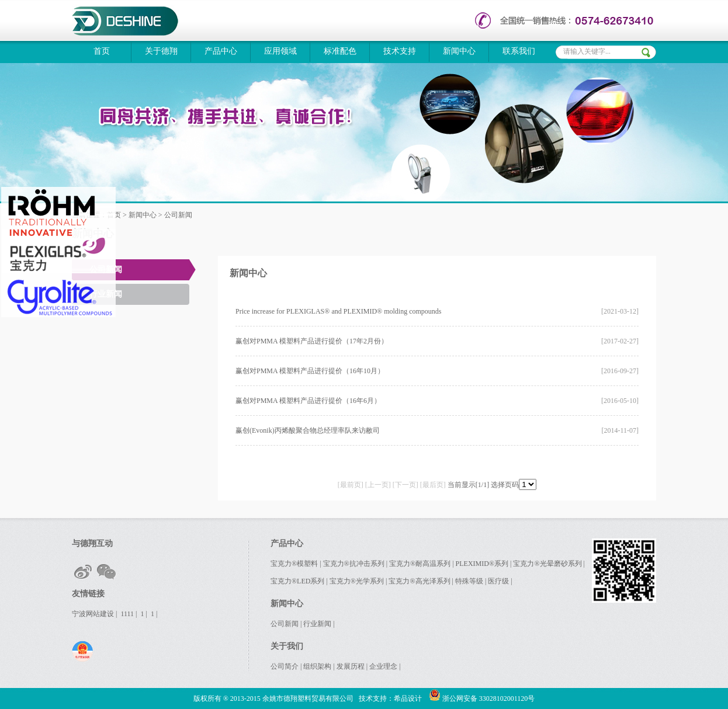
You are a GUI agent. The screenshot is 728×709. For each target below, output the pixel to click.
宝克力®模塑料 (294, 564)
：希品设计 (404, 698)
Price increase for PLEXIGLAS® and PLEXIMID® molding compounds (339, 311)
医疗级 (498, 581)
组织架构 (317, 666)
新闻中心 (459, 51)
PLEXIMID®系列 (482, 564)
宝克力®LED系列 (297, 581)
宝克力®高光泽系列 (419, 581)
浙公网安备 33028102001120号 (482, 698)
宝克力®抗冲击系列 (354, 564)
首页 (102, 51)
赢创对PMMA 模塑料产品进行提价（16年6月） (308, 401)
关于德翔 (161, 51)
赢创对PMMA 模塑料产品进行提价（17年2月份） (312, 341)
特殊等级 (469, 581)
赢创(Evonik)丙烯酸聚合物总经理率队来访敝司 (308, 430)
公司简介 (285, 666)
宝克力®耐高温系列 (420, 564)
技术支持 (400, 51)
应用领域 (280, 51)
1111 (127, 614)
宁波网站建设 (93, 614)
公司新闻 (106, 270)
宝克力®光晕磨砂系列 (547, 564)
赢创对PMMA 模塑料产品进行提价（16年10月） (310, 371)
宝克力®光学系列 (357, 581)
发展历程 (351, 666)
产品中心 (221, 51)
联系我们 (519, 51)
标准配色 (340, 51)
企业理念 (383, 666)
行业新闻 (106, 294)
